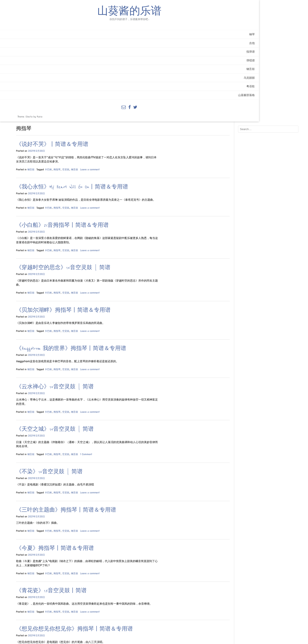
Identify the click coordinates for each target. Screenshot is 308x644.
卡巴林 (96, 48)
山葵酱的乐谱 (30, 17)
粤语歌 (51, 97)
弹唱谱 (51, 71)
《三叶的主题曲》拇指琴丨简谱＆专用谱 (114, 393)
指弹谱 (51, 62)
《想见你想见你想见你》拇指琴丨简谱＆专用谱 (123, 512)
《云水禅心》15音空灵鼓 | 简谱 (103, 269)
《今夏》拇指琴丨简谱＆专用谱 (103, 431)
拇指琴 (105, 48)
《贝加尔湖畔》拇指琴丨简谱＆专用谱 (111, 193)
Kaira (40, 127)
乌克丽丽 (50, 88)
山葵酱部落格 (47, 106)
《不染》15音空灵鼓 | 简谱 (97, 354)
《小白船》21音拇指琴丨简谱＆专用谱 (110, 108)
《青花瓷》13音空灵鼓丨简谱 (99, 474)
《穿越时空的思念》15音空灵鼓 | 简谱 (111, 151)
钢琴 (53, 45)
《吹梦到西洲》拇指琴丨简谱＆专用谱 (111, 550)
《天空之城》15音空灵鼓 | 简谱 (103, 312)
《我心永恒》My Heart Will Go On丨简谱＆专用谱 (120, 66)
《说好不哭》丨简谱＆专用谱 (100, 23)
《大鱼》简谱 (81, 593)
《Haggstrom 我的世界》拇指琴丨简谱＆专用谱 (119, 231)
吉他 (53, 54)
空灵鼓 (114, 48)
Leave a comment (138, 48)
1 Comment (134, 337)
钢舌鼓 (51, 80)
